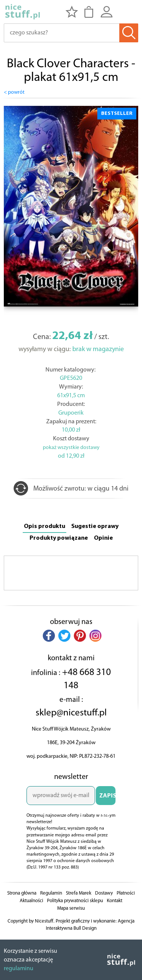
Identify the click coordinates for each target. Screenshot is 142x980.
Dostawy (104, 893)
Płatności (126, 893)
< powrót (14, 92)
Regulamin (51, 893)
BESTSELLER (117, 114)
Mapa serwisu (71, 908)
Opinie (103, 538)
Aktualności (31, 901)
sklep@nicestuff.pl (71, 713)
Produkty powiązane (59, 538)
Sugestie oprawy (95, 526)
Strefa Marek (79, 893)
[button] (49, 636)
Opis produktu (44, 526)
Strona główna (22, 893)
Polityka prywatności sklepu (75, 901)
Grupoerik (71, 413)
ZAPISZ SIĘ (107, 799)
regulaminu (19, 969)
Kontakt (115, 901)
